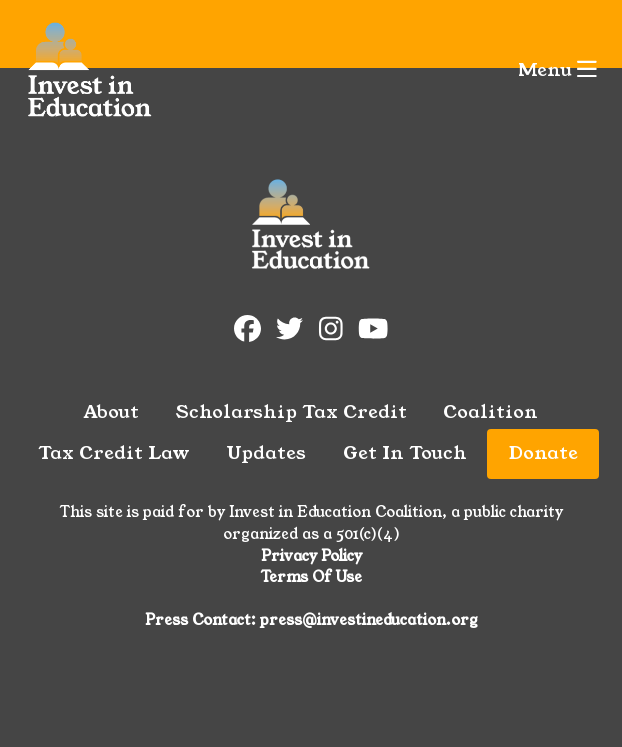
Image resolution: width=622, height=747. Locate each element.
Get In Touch (405, 453)
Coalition (490, 412)
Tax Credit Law (114, 453)
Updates (266, 453)
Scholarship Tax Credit (291, 412)
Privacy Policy (311, 556)
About (111, 412)
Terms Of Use (311, 577)
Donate (543, 453)
